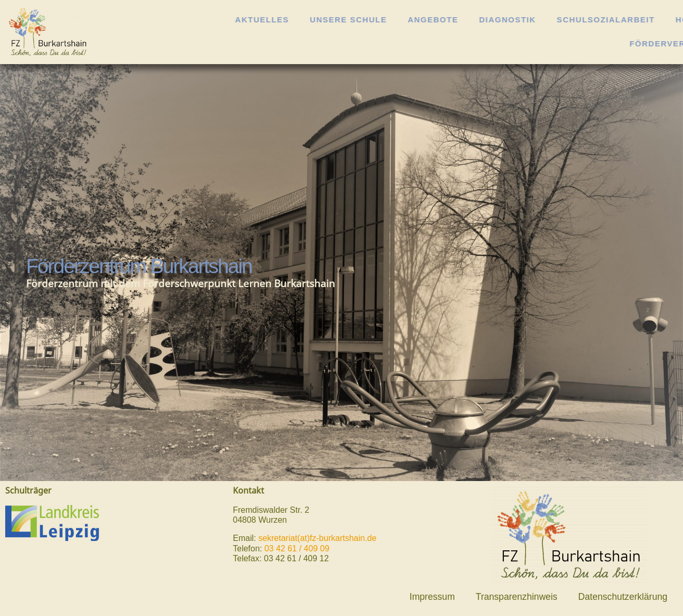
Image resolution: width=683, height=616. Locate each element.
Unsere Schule (395, 20)
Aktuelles (309, 20)
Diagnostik (555, 20)
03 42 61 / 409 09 (297, 549)
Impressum (432, 597)
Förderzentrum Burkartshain (139, 266)
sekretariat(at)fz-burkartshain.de (318, 538)
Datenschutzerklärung (623, 597)
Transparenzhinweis (517, 597)
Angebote (480, 20)
